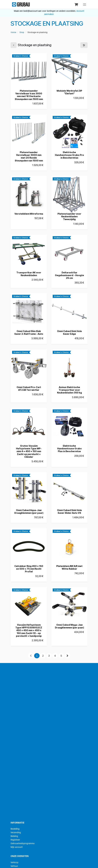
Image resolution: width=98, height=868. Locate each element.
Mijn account (17, 847)
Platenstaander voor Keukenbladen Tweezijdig (69, 216)
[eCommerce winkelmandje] (77, 4)
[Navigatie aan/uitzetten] (85, 4)
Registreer (15, 840)
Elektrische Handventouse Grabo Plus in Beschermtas (69, 449)
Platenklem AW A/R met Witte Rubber (69, 567)
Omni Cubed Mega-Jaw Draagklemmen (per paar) (69, 626)
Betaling (14, 836)
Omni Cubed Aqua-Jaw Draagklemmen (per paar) (29, 511)
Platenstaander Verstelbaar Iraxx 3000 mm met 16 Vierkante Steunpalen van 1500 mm (29, 95)
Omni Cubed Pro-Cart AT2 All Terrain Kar (29, 388)
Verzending (16, 833)
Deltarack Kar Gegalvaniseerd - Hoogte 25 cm (69, 275)
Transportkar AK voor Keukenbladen (29, 274)
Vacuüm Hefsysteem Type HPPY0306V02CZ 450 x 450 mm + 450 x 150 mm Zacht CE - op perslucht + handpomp (29, 630)
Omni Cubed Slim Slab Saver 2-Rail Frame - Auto (29, 332)
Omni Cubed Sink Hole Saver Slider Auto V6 (69, 511)
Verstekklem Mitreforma (29, 214)
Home (13, 32)
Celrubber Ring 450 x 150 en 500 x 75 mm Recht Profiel (29, 569)
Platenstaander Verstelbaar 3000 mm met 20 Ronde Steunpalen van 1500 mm (29, 156)
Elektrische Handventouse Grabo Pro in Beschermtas (69, 155)
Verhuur (14, 866)
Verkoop (14, 863)
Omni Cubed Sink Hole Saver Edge (69, 332)
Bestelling (15, 829)
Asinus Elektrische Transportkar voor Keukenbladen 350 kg (69, 390)
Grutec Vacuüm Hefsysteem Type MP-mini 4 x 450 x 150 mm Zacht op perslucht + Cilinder (29, 451)
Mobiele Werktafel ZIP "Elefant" (69, 92)
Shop (22, 32)
